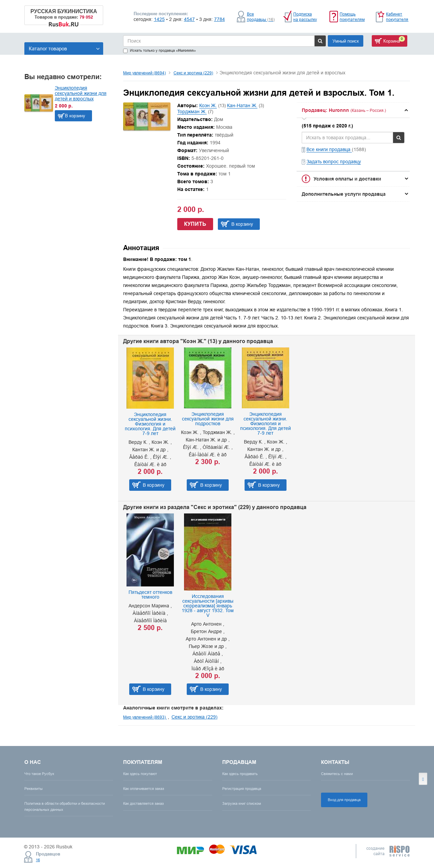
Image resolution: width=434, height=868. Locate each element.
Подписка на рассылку (305, 17)
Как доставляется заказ (143, 803)
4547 (189, 19)
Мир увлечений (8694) (144, 73)
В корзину (75, 116)
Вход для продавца (344, 800)
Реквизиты (33, 789)
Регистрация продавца (242, 789)
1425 (159, 19)
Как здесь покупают (140, 774)
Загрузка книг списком (242, 803)
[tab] (353, 110)
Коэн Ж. (208, 105)
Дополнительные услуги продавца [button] (344, 194)
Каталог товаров (64, 49)
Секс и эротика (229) (193, 73)
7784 (220, 19)
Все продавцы (261, 17)
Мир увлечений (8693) (145, 717)
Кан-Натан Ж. (242, 105)
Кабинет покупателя (397, 17)
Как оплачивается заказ (144, 789)
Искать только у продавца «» (159, 51)
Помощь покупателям (352, 17)
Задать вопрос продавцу (334, 162)
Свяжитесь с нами (337, 774)
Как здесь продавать (240, 774)
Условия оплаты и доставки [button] (347, 179)
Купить (195, 224)
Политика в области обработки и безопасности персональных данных (65, 806)
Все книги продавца (329, 149)
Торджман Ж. (192, 112)
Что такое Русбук (39, 774)
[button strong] (353, 110)
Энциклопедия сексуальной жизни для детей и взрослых (81, 93)
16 (38, 860)
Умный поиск (346, 41)
